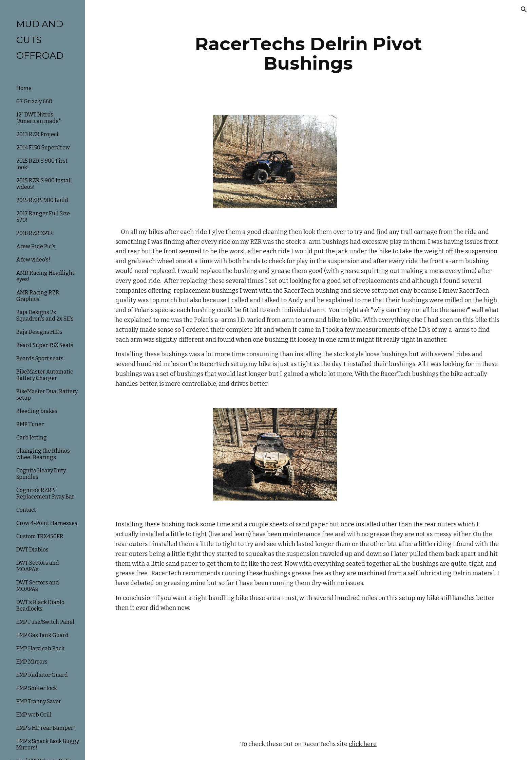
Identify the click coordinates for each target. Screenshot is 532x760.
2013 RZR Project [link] (37, 134)
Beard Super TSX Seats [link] (45, 345)
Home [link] (24, 88)
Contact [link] (26, 510)
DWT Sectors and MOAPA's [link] (38, 566)
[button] (524, 10)
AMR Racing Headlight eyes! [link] (45, 276)
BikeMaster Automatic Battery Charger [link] (45, 375)
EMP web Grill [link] (34, 715)
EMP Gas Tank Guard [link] (42, 635)
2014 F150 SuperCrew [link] (43, 148)
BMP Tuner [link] (30, 424)
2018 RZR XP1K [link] (35, 233)
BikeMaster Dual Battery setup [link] (47, 395)
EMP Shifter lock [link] (37, 688)
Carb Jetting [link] (32, 438)
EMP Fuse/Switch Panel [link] (45, 622)
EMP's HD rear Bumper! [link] (46, 728)
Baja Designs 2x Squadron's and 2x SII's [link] (45, 315)
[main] (308, 53)
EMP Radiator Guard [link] (42, 675)
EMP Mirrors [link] (32, 662)
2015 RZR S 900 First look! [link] (42, 164)
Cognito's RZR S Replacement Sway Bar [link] (45, 493)
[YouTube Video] (292, 676)
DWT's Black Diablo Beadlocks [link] (40, 605)
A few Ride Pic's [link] (36, 246)
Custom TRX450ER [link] (40, 536)
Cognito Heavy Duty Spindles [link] (41, 474)
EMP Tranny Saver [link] (39, 701)
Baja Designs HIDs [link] (39, 332)
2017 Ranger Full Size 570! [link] (43, 217)
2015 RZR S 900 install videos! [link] (44, 184)
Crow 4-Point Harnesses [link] (47, 523)
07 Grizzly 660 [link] (34, 101)
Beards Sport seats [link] (40, 358)
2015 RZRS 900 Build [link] (42, 200)
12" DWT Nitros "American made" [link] (39, 118)
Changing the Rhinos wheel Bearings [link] (43, 454)
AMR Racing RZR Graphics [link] (38, 296)
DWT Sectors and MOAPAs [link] (38, 586)
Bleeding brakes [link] (37, 411)
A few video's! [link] (33, 260)
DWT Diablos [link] (32, 550)
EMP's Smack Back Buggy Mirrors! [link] (48, 744)
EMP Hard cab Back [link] (40, 648)
